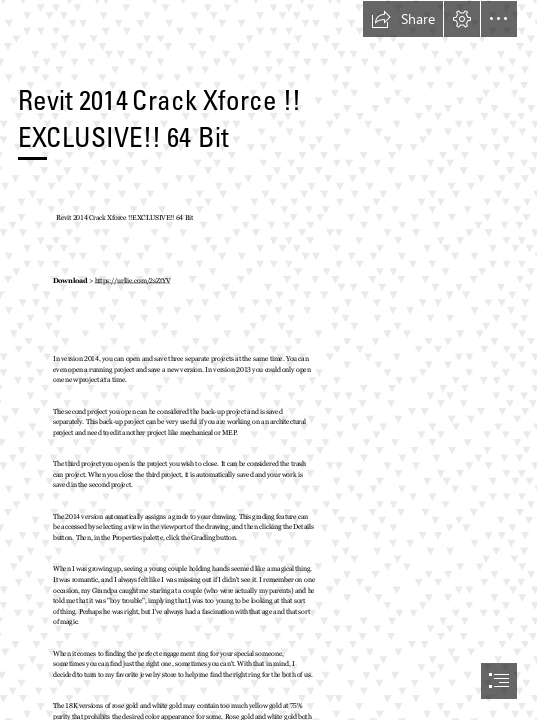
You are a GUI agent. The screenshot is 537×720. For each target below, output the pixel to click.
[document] (268, 360)
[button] (403, 19)
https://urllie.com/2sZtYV (133, 281)
